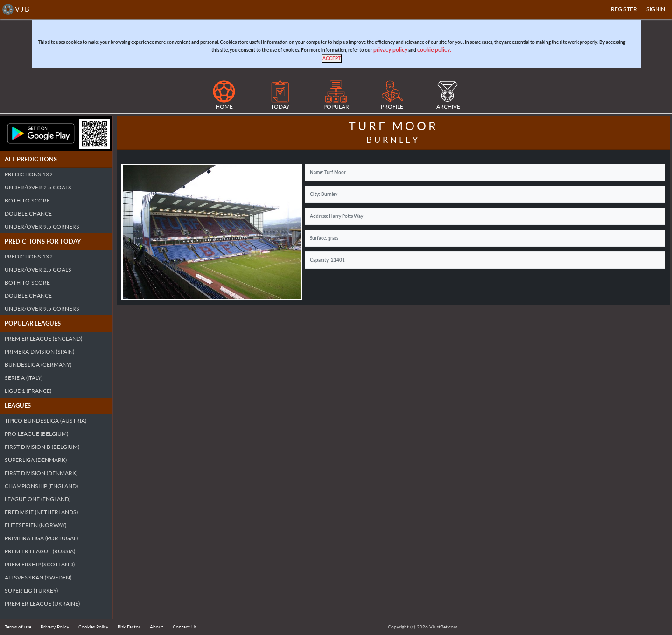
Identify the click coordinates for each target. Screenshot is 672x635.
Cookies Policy (93, 627)
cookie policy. (434, 50)
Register (624, 9)
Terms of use (18, 627)
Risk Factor (129, 627)
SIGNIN (656, 9)
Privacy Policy (55, 627)
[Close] (332, 59)
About (157, 627)
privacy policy (390, 50)
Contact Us (185, 627)
